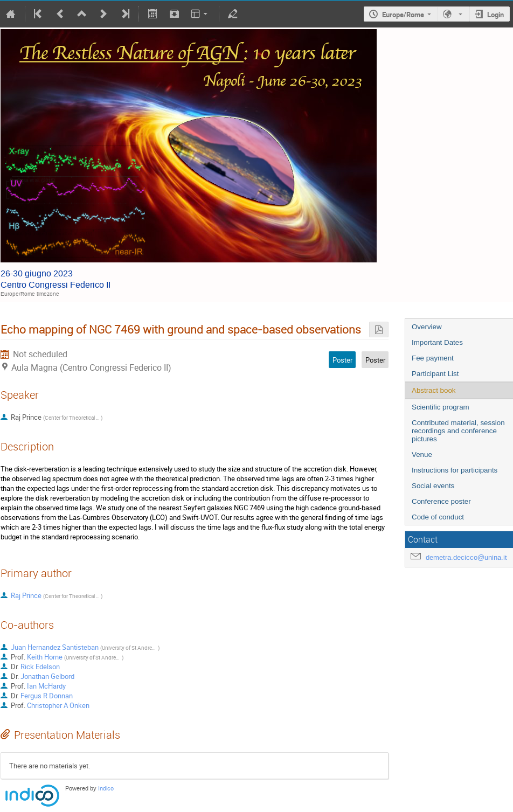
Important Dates (437, 342)
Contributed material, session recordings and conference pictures (458, 431)
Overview (427, 327)
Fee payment (433, 358)
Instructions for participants (455, 470)
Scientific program (441, 407)
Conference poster (441, 501)
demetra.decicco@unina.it (466, 557)
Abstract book (434, 390)
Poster (375, 360)
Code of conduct (438, 517)
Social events (433, 486)
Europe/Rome (403, 15)
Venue (422, 454)
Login (495, 15)
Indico (106, 789)
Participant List (435, 374)
